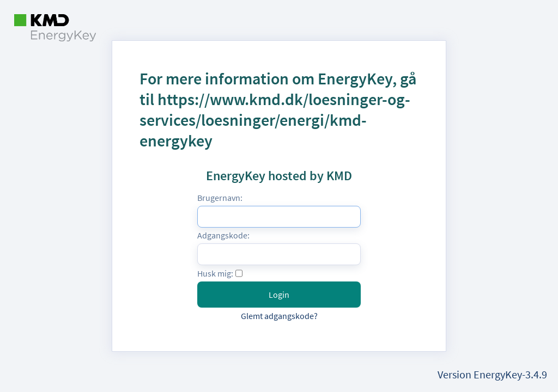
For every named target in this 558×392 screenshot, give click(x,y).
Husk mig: (215, 273)
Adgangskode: (223, 235)
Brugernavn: (220, 198)
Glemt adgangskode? (279, 316)
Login (279, 295)
